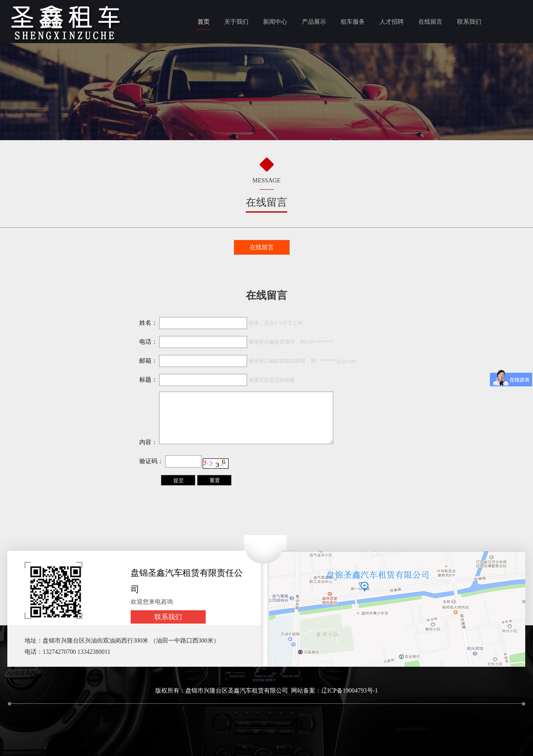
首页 (204, 22)
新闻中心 (275, 22)
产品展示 (314, 22)
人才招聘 (392, 22)
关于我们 (236, 22)
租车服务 (353, 22)
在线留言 (430, 22)
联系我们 (469, 22)
